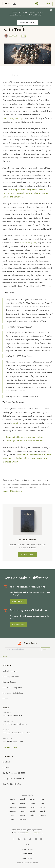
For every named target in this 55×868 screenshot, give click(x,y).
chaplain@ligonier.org (12, 118)
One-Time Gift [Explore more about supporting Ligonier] (18, 625)
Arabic (12, 799)
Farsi (43, 799)
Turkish (33, 815)
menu (6, 4)
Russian (23, 811)
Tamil (12, 815)
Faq (28, 845)
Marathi (43, 807)
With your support (28, 243)
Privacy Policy (28, 858)
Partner (46, 4)
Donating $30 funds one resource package (25, 437)
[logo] (14, 4)
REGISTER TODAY (28, 22)
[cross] (51, 10)
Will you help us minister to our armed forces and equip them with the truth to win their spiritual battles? (27, 458)
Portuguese (12, 811)
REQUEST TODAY (28, 555)
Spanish (33, 811)
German (22, 803)
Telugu (22, 815)
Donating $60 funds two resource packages (25, 441)
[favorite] (22, 36)
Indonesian (12, 807)
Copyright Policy (28, 854)
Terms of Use (28, 849)
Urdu (12, 819)
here (49, 286)
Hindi (43, 803)
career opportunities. (34, 833)
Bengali (22, 799)
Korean (33, 807)
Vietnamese (23, 819)
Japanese (22, 807)
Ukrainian (43, 815)
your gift (15, 423)
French (12, 803)
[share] (25, 36)
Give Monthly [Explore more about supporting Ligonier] (18, 601)
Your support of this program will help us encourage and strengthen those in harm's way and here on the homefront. (26, 193)
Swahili (43, 811)
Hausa (33, 803)
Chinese (33, 799)
